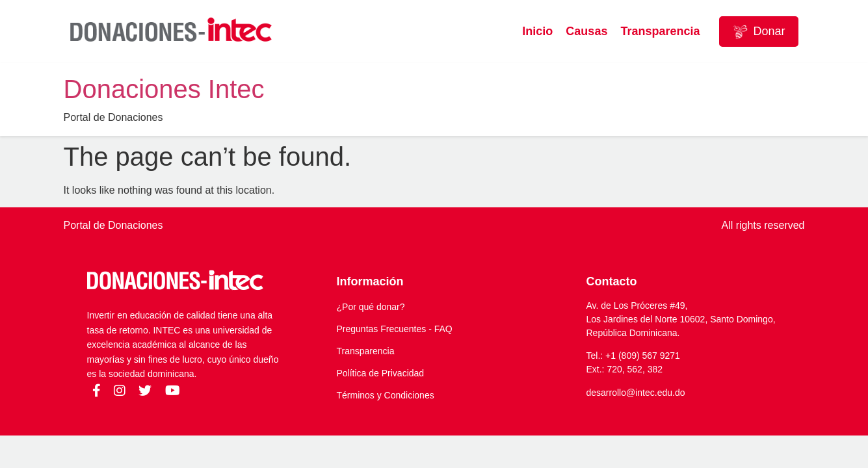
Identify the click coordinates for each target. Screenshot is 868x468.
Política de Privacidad (381, 373)
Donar (758, 32)
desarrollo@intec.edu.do (636, 393)
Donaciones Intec (164, 89)
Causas (586, 31)
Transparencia (660, 31)
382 (655, 369)
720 (614, 369)
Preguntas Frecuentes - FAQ (395, 329)
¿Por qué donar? (371, 307)
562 (635, 369)
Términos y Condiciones (386, 395)
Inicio (537, 31)
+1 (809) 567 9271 (643, 356)
